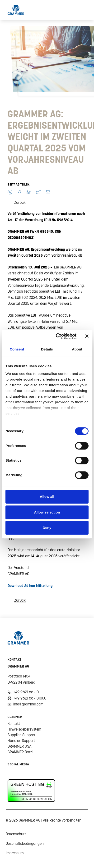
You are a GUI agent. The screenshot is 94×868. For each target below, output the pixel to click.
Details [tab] (47, 349)
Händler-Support (21, 741)
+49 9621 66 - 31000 (30, 698)
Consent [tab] (17, 349)
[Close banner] (87, 336)
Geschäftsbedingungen (25, 843)
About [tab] (77, 349)
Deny (47, 528)
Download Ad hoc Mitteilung (30, 586)
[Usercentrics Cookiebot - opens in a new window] (57, 336)
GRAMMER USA (19, 746)
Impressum (15, 853)
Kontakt (14, 723)
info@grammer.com (28, 704)
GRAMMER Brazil (20, 752)
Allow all (47, 497)
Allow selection (47, 512)
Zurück (20, 202)
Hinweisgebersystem (24, 729)
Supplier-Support (21, 735)
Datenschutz (16, 834)
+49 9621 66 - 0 (26, 692)
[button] (10, 192)
